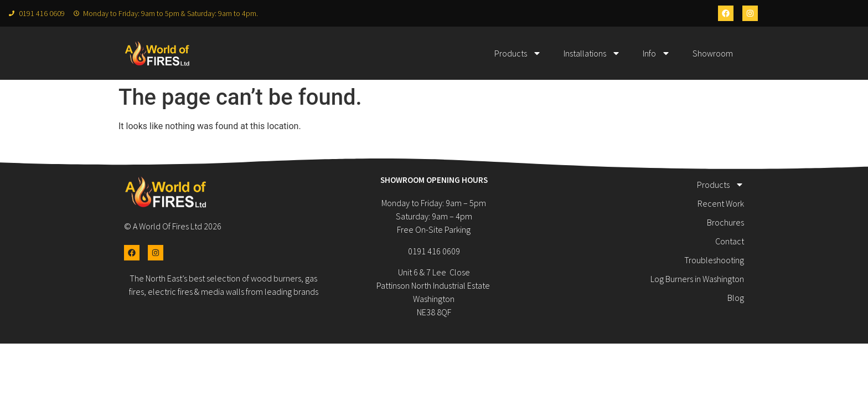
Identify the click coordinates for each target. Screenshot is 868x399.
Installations (592, 53)
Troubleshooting (714, 260)
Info (657, 53)
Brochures (725, 222)
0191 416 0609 (434, 251)
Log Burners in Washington (697, 279)
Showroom (713, 53)
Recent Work (721, 203)
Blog (736, 298)
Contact (730, 241)
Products (518, 53)
